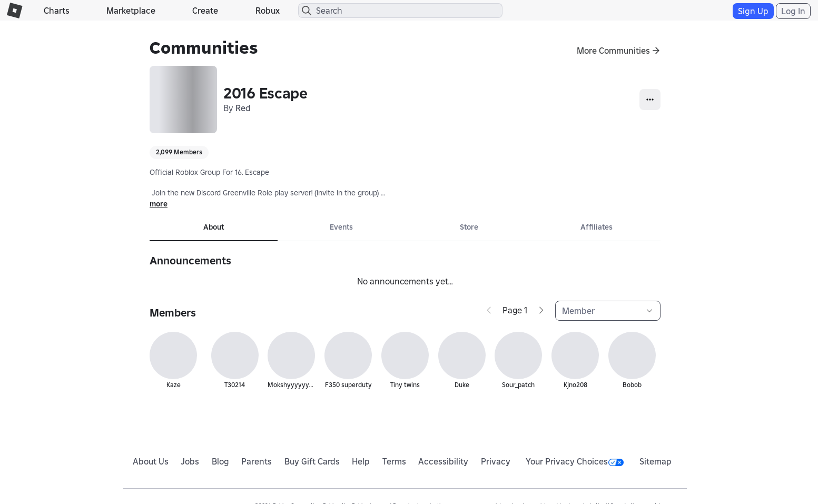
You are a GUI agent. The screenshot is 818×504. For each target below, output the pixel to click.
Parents (257, 461)
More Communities (613, 51)
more (159, 204)
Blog (220, 461)
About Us (151, 461)
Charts (57, 11)
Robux (268, 11)
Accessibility (443, 461)
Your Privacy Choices (575, 461)
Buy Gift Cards (312, 461)
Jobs (190, 461)
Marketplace (131, 11)
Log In (793, 11)
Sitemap (656, 461)
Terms (394, 461)
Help (361, 461)
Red (243, 108)
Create (205, 11)
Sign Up (753, 11)
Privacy (496, 461)
